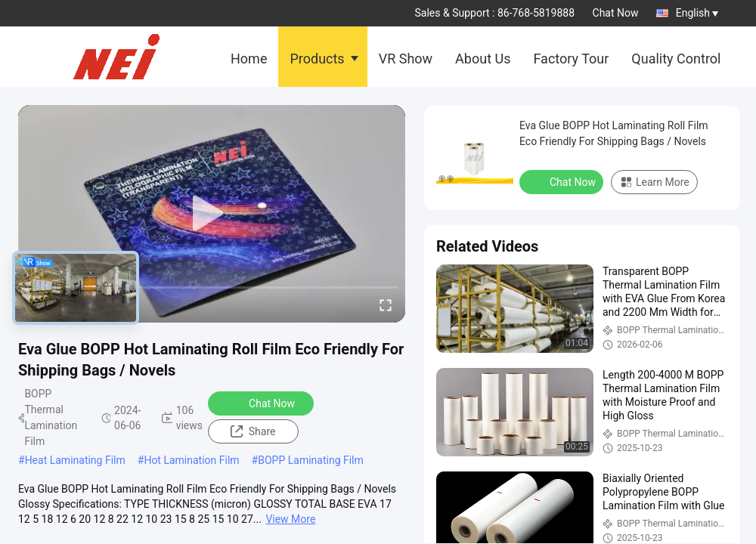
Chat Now (616, 13)
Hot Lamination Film (191, 460)
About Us (483, 59)
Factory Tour (571, 59)
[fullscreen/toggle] (386, 304)
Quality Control (676, 59)
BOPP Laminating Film (311, 460)
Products (317, 59)
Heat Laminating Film (75, 460)
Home (249, 59)
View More (290, 519)
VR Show (406, 59)
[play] (212, 214)
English (697, 13)
